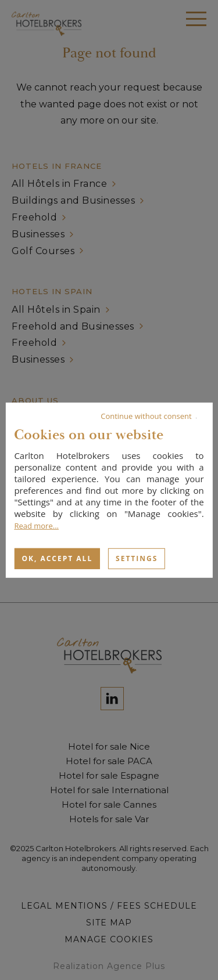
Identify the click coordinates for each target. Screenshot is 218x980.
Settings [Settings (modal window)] (137, 558)
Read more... (36, 525)
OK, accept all (57, 558)
